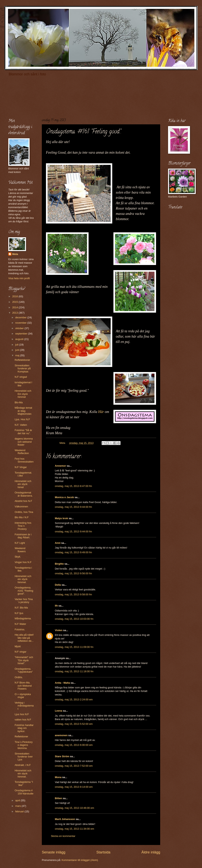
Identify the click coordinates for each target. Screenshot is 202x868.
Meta (15, 254)
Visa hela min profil (19, 278)
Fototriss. (20, 629)
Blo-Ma (19, 402)
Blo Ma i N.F (22, 517)
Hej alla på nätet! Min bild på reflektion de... (24, 638)
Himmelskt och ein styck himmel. (23, 579)
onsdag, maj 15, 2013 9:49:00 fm (73, 552)
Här (101, 412)
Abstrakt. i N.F (23, 765)
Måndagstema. (23, 618)
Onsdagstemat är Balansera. (24, 494)
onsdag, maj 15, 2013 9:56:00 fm (73, 573)
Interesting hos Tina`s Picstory (23, 526)
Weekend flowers (20, 550)
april (18, 800)
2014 (15, 307)
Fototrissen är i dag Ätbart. (23, 536)
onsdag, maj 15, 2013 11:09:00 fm (74, 647)
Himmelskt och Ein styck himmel (23, 394)
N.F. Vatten (21, 425)
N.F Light (20, 543)
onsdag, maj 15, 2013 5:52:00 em (74, 724)
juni (18, 350)
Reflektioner (21, 736)
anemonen (61, 735)
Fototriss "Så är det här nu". (23, 432)
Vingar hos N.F (23, 562)
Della (58, 585)
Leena (58, 711)
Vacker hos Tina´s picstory (24, 601)
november (21, 323)
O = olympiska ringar (23, 696)
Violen (59, 630)
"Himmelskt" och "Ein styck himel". (24, 660)
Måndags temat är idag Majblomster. (23, 411)
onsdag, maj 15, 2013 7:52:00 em (74, 766)
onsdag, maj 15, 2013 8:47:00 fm (73, 486)
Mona (58, 777)
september (22, 334)
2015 (15, 302)
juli (17, 345)
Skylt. (18, 557)
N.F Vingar (21, 467)
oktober (20, 328)
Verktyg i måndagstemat (24, 706)
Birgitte (59, 564)
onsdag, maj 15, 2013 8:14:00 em (74, 787)
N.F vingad (21, 377)
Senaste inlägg (54, 852)
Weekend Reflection (22, 452)
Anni (58, 543)
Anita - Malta (62, 683)
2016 (15, 296)
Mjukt (18, 646)
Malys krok (61, 518)
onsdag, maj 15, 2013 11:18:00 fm (74, 671)
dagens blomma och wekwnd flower (24, 442)
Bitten (58, 798)
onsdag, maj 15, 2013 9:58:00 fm (73, 594)
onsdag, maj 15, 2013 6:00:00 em (74, 745)
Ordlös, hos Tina (24, 512)
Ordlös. (19, 677)
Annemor (60, 466)
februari (20, 811)
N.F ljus (19, 613)
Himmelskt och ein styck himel (23, 484)
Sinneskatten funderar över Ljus (24, 757)
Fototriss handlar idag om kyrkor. (24, 728)
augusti (20, 339)
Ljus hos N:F (22, 714)
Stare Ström (62, 756)
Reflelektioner (22, 360)
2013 (15, 313)
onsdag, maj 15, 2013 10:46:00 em (74, 808)
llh (56, 606)
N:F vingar (20, 652)
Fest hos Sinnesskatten (24, 460)
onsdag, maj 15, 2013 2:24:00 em (74, 699)
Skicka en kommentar (63, 836)
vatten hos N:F (23, 720)
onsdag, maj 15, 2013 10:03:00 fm (74, 619)
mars (18, 806)
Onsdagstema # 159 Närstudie (24, 792)
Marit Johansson (65, 819)
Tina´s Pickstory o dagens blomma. (24, 745)
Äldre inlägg (151, 852)
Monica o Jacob (64, 497)
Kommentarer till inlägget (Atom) (80, 860)
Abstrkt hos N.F (23, 501)
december (21, 317)
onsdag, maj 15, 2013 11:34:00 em (74, 829)
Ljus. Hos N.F (22, 419)
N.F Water (20, 624)
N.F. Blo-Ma (21, 608)
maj (18, 355)
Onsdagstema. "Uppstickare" (24, 670)
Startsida (103, 852)
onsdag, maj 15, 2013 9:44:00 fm (73, 507)
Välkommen (21, 506)
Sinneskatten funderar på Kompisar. (23, 368)
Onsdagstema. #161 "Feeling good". (24, 591)
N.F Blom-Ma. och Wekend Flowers (23, 686)
